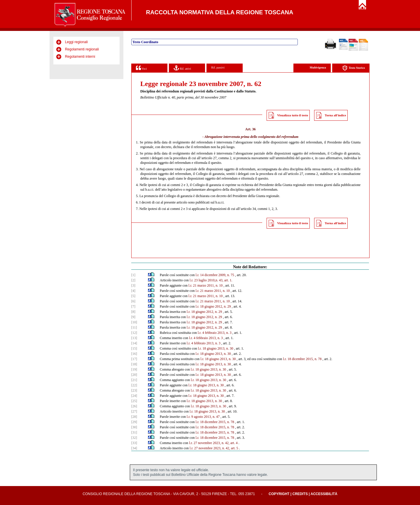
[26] (134, 406)
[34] (134, 448)
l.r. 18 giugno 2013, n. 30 (215, 348)
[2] (133, 280)
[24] (134, 396)
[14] (134, 343)
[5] (133, 296)
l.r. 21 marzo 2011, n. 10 (205, 285)
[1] (133, 275)
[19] (134, 369)
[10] (134, 322)
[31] (134, 432)
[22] (134, 385)
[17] (134, 359)
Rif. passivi (218, 67)
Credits (300, 494)
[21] (134, 380)
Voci (141, 68)
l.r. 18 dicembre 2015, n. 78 (302, 359)
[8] (133, 312)
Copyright (279, 494)
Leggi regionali (76, 42)
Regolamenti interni (80, 57)
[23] (134, 390)
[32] (134, 438)
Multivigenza (318, 67)
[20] (134, 375)
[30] (134, 427)
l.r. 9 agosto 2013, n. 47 (203, 417)
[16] (134, 354)
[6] (133, 301)
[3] (133, 285)
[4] (133, 291)
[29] (134, 422)
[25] (134, 401)
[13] (134, 338)
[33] (134, 443)
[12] (134, 333)
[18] (134, 364)
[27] (134, 411)
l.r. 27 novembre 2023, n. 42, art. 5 (214, 448)
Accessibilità (324, 494)
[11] (134, 327)
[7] (133, 306)
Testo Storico (354, 68)
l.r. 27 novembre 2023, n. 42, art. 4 (213, 443)
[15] (134, 348)
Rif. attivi (182, 68)
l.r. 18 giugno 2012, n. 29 (213, 306)
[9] (133, 317)
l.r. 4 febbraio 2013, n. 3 (215, 333)
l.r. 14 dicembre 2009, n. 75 (215, 275)
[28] (134, 417)
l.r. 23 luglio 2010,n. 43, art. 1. (211, 280)
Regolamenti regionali (82, 49)
